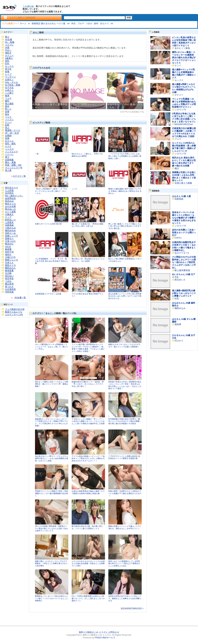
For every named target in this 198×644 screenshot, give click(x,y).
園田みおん (10, 268)
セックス (9, 66)
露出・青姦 (10, 162)
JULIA (8, 246)
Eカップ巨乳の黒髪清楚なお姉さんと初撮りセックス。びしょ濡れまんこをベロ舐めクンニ (88, 598)
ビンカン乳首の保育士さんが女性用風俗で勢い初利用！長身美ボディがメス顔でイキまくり (184, 41)
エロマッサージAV (14, 315)
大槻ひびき (10, 257)
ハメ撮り (9, 93)
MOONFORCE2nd (184, 124)
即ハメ (8, 109)
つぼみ (8, 281)
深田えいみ (10, 233)
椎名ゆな (9, 244)
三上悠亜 (9, 190)
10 (138, 608)
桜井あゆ (9, 201)
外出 (73, 23)
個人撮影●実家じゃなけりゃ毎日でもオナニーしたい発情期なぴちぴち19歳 (184, 88)
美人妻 (8, 170)
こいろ (74, 189)
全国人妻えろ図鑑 (183, 183)
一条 (37, 154)
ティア (8, 217)
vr (29, 23)
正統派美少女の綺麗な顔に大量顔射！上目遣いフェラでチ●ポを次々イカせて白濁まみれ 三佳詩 (184, 132)
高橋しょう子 (11, 236)
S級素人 (9, 58)
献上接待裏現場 (182, 270)
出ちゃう (104, 23)
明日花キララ (11, 188)
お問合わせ (114, 632)
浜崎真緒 (9, 225)
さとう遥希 (10, 212)
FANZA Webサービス (105, 638)
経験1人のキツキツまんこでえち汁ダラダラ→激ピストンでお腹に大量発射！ (124, 346)
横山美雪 (9, 284)
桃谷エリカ (10, 204)
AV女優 (8, 39)
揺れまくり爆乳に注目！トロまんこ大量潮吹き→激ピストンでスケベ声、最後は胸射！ (51, 384)
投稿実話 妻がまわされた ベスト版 (48, 23)
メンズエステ (11, 152)
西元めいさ (180, 280)
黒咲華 (178, 324)
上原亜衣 (9, 222)
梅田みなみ (180, 308)
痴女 (7, 114)
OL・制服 (10, 42)
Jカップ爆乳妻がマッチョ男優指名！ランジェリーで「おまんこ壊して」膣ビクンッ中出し (51, 347)
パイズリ (9, 120)
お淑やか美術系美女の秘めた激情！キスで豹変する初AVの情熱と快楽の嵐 (88, 492)
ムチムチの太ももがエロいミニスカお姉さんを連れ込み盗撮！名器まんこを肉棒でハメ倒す (88, 563)
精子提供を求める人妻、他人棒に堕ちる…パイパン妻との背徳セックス (87, 527)
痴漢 (7, 96)
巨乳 (7, 64)
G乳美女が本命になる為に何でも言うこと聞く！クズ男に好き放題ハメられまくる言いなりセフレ (184, 118)
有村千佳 (9, 252)
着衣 (7, 106)
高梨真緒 (179, 199)
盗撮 (7, 72)
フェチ (8, 98)
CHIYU (178, 238)
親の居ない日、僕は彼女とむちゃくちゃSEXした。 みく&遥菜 (88, 260)
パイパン (9, 154)
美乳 (7, 61)
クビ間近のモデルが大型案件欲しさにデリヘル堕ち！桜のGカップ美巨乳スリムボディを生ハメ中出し (184, 262)
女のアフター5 (182, 253)
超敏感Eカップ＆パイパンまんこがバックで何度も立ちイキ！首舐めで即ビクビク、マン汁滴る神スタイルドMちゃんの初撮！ (51, 422)
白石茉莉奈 (10, 289)
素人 (7, 37)
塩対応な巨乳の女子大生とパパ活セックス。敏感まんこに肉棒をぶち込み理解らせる (125, 598)
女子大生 (9, 88)
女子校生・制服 (13, 85)
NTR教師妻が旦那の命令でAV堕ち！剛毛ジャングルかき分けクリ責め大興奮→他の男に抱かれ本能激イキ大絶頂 (125, 421)
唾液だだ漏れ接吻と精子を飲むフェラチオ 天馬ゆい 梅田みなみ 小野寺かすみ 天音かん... (125, 191)
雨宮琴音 (9, 279)
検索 (129, 18)
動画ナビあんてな (14, 312)
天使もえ (9, 262)
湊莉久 (8, 254)
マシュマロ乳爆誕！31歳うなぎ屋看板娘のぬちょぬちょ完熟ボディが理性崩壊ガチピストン (184, 103)
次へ (142, 608)
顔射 (7, 125)
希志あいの (10, 209)
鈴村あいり (10, 220)
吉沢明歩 (9, 193)
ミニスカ (9, 149)
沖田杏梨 (9, 292)
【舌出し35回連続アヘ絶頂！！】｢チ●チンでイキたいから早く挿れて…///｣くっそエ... (51, 191)
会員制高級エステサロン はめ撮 (48, 294)
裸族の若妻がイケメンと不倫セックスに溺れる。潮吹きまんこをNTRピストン (125, 527)
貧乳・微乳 (10, 144)
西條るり (9, 238)
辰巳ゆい (9, 276)
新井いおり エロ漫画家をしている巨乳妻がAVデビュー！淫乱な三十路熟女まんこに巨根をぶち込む (124, 563)
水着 (7, 47)
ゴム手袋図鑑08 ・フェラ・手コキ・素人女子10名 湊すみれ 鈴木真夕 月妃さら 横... (51, 261)
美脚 (7, 138)
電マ (7, 157)
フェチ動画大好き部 (15, 309)
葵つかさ (9, 287)
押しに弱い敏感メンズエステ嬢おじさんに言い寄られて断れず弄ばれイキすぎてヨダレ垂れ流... (125, 226)
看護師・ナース (13, 130)
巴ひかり (179, 341)
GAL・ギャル (11, 82)
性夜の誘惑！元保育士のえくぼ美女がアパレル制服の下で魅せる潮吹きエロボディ (125, 493)
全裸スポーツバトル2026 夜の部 (48, 224)
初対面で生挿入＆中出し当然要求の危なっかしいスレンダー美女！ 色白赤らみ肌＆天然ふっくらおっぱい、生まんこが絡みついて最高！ (125, 385)
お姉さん (9, 90)
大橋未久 (9, 214)
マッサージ (10, 77)
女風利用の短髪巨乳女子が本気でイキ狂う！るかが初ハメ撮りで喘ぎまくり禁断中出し (184, 246)
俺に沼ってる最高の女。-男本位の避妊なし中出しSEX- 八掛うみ (88, 225)
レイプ (8, 74)
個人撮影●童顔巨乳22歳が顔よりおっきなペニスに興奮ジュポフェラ (184, 293)
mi (68, 23)
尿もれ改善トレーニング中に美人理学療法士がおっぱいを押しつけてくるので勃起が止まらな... (125, 296)
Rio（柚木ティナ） (14, 196)
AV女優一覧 (20, 298)
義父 (177, 168)
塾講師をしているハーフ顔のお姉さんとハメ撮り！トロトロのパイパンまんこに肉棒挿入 (51, 598)
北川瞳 (8, 273)
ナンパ (8, 122)
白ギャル (9, 141)
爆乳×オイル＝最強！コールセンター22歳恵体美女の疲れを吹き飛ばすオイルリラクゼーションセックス (184, 58)
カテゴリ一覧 (19, 176)
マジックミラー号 (14, 168)
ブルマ (81, 23)
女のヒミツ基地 (182, 48)
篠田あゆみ (10, 230)
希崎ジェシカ (11, 260)
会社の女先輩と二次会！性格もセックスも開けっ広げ (184, 232)
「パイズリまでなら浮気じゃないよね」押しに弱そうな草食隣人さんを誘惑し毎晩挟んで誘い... (125, 156)
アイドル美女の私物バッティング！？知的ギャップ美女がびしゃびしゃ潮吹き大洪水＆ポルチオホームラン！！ (88, 458)
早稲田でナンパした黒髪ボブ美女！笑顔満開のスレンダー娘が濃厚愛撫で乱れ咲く (51, 493)
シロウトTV (180, 110)
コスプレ (9, 45)
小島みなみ (10, 228)
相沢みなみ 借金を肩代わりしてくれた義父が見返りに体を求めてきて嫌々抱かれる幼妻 (184, 162)
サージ (23, 23)
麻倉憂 (8, 249)
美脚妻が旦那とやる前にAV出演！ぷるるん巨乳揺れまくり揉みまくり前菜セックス (184, 176)
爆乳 (7, 101)
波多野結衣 (10, 198)
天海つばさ (10, 241)
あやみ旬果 (10, 206)
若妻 (7, 112)
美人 (7, 128)
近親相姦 (9, 160)
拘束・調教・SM (13, 165)
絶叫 (96, 23)
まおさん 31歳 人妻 (181, 196)
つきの (89, 23)
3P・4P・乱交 (12, 133)
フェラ (8, 117)
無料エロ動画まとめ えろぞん (93, 632)
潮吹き (8, 53)
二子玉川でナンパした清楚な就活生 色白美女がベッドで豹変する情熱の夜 (124, 457)
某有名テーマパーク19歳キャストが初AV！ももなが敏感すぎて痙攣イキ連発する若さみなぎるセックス (184, 218)
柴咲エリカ (10, 265)
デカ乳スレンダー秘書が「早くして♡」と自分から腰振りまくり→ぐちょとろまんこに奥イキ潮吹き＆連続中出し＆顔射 (88, 421)
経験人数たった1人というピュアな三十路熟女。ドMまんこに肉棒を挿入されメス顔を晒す (51, 563)
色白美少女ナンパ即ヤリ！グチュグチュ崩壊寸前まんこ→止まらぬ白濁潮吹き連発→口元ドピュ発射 (51, 458)
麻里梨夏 (9, 271)
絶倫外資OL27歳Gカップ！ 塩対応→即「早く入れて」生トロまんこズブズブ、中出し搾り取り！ (88, 384)
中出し (8, 50)
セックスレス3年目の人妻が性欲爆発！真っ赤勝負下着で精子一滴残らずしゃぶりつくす (184, 147)
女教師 (8, 136)
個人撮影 (9, 104)
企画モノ (9, 80)
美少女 (8, 69)
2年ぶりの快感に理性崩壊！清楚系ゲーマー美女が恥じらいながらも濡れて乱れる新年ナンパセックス (51, 528)
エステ (8, 146)
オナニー (9, 56)
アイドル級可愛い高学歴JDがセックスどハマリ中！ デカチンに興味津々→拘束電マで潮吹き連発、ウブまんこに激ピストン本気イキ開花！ (88, 348)
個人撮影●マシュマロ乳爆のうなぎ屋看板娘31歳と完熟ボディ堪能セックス (184, 74)
